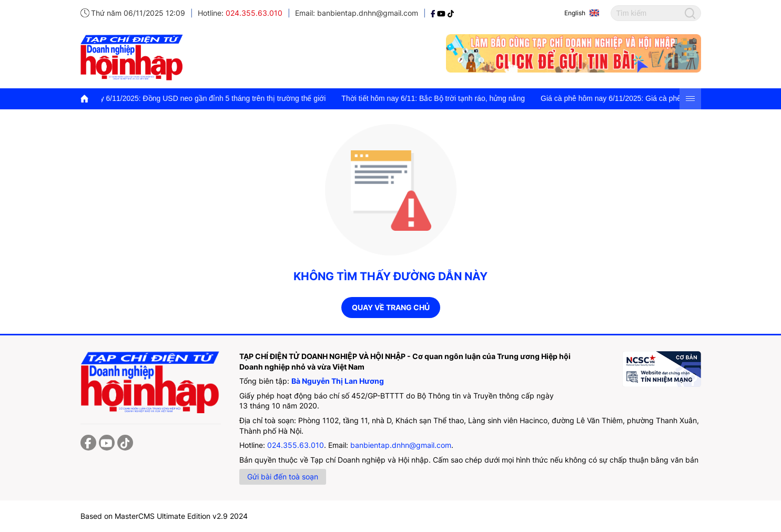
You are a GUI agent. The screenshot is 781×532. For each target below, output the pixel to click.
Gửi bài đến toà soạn (283, 477)
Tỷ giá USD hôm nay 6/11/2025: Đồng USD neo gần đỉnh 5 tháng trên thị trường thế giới (187, 98)
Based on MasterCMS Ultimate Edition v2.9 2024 (164, 516)
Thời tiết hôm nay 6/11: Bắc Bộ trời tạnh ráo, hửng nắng (439, 98)
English (575, 13)
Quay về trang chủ (391, 307)
